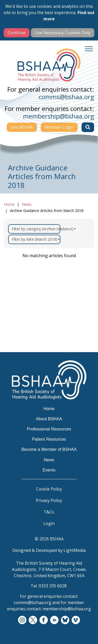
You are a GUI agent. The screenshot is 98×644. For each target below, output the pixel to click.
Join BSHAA (22, 127)
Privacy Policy (49, 500)
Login (49, 523)
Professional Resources (49, 429)
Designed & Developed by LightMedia (49, 550)
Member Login (59, 127)
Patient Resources (49, 439)
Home (9, 204)
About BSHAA (49, 419)
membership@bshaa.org (59, 116)
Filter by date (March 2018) (36, 239)
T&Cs (49, 512)
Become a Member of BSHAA (49, 449)
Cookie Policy (49, 489)
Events (49, 470)
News (27, 204)
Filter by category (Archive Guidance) (36, 229)
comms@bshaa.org (66, 97)
